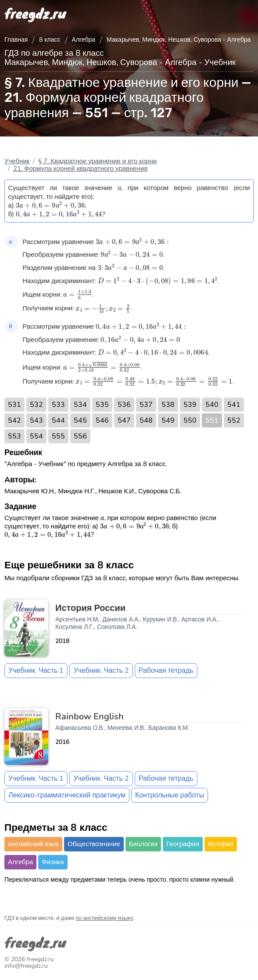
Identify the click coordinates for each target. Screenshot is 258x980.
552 (234, 420)
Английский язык (33, 844)
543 (36, 420)
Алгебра (84, 40)
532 (36, 405)
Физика (53, 862)
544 (58, 420)
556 (80, 436)
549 (168, 420)
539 (190, 405)
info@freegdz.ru (26, 966)
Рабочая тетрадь (166, 671)
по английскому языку (104, 918)
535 (102, 405)
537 (146, 405)
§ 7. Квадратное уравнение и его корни (97, 161)
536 (124, 405)
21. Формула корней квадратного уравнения (80, 169)
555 (58, 436)
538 (168, 405)
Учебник (17, 161)
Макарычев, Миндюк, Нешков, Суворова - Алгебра (179, 40)
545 (80, 420)
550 (190, 420)
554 (36, 436)
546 (102, 420)
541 (234, 405)
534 (80, 405)
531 (14, 405)
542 (14, 420)
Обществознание (94, 844)
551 (212, 420)
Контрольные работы (170, 795)
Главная (16, 40)
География (183, 844)
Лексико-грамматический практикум (67, 795)
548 (146, 420)
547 (124, 420)
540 (212, 405)
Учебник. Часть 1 (36, 671)
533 (58, 405)
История (221, 844)
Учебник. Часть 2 (101, 671)
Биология (143, 844)
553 (14, 436)
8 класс (50, 40)
